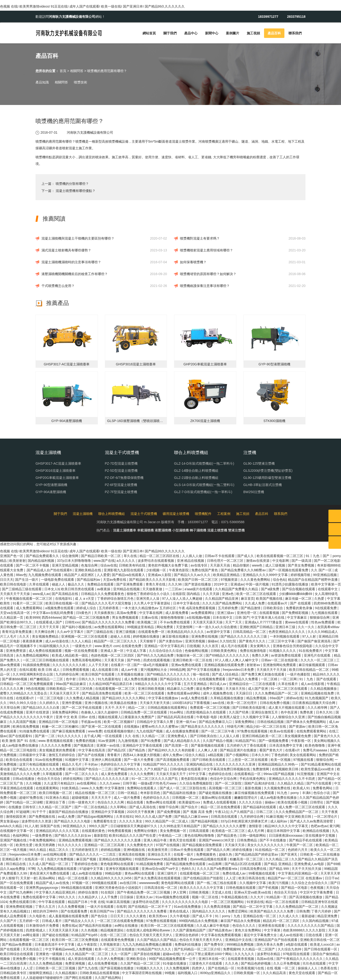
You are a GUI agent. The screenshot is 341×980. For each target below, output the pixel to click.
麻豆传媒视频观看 (312, 665)
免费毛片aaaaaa (316, 750)
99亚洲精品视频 (325, 575)
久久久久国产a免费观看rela (218, 869)
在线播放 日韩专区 (22, 807)
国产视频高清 (84, 745)
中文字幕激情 (115, 788)
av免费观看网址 (203, 613)
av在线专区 (200, 565)
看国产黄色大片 (271, 750)
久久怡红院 (228, 641)
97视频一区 (81, 883)
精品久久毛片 (72, 764)
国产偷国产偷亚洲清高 (314, 641)
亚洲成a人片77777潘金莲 (264, 622)
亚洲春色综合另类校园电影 (293, 646)
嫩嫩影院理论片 (246, 798)
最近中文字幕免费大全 (261, 935)
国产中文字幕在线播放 (204, 670)
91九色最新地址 (110, 679)
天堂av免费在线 (115, 580)
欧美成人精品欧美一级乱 (71, 655)
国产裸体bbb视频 (15, 679)
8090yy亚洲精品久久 (216, 973)
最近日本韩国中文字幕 (284, 831)
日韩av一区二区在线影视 (280, 660)
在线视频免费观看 (213, 679)
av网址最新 (31, 935)
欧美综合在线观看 (20, 760)
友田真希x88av (328, 627)
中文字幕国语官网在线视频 (142, 973)
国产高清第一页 (177, 745)
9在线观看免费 (326, 608)
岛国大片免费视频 (61, 859)
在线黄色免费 (132, 646)
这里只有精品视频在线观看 (40, 764)
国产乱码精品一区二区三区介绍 (198, 949)
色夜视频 (317, 888)
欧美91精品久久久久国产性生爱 (133, 835)
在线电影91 (64, 599)
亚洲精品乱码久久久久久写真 (58, 831)
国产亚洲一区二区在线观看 (102, 726)
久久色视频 (90, 930)
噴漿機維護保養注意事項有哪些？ (205, 286)
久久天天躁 (211, 594)
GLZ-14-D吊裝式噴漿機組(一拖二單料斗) (204, 463)
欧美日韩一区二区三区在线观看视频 (168, 926)
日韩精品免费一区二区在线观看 (144, 712)
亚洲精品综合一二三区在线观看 (253, 684)
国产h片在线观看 (319, 783)
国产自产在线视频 (91, 755)
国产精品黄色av (221, 930)
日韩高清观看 (199, 831)
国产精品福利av (89, 580)
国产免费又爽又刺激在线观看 (263, 674)
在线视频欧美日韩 (286, 769)
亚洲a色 (228, 594)
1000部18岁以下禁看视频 (191, 703)
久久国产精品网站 (108, 978)
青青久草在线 (156, 584)
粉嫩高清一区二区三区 (247, 859)
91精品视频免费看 (150, 864)
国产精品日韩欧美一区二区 (101, 556)
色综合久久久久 (244, 926)
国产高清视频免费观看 (173, 760)
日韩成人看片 (52, 921)
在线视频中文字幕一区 (17, 831)
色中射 (71, 679)
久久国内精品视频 (316, 921)
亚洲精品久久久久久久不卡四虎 (292, 779)
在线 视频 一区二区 (281, 968)
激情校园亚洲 (16, 817)
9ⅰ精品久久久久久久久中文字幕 (158, 684)
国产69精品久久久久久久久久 (228, 655)
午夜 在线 (97, 902)
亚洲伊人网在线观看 (107, 760)
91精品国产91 (246, 741)
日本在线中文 (223, 617)
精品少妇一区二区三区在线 (267, 726)
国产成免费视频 (169, 812)
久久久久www (110, 783)
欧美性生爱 (25, 845)
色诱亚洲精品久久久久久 (287, 632)
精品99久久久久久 (326, 674)
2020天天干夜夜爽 (141, 812)
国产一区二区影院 (229, 783)
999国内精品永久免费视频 (199, 921)
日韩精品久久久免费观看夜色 (103, 594)
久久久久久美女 (131, 821)
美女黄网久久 (260, 646)
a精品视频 (216, 755)
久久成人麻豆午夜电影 (213, 926)
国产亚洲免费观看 (130, 584)
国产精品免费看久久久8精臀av (244, 570)
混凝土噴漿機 (217, 530)
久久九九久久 (245, 954)
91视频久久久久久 (283, 651)
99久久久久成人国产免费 (154, 817)
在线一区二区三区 (114, 935)
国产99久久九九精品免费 (156, 655)
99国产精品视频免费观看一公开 (173, 959)
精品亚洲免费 (328, 916)
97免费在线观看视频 (253, 731)
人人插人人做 (193, 556)
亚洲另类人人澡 (148, 599)
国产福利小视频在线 (77, 627)
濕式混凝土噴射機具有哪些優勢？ (66, 250)
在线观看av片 (278, 603)
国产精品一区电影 (295, 888)
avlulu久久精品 (11, 826)
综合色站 (279, 580)
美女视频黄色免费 (298, 736)
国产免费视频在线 (42, 817)
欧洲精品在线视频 (316, 831)
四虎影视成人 (36, 930)
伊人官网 (180, 892)
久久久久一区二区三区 (318, 660)
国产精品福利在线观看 (260, 807)
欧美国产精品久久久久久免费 (272, 911)
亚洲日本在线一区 (212, 959)
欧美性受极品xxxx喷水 (318, 769)
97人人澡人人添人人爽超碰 (183, 599)
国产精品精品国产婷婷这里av (257, 854)
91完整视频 (306, 774)
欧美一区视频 (281, 760)
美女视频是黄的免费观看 (58, 750)
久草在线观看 (40, 584)
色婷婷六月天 (298, 850)
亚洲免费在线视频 (205, 636)
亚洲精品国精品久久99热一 (278, 764)
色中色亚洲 (289, 712)
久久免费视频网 (178, 968)
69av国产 (277, 698)
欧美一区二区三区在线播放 (115, 949)
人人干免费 (109, 897)
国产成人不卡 (203, 916)
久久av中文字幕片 (71, 632)
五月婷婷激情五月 (85, 850)
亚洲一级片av (186, 722)
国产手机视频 (269, 888)
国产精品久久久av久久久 (193, 575)
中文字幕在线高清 (92, 750)
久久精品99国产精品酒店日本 (111, 684)
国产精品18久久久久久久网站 (124, 698)
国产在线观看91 (21, 736)
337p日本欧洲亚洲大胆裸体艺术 (245, 821)
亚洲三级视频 (126, 632)
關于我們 (170, 33)
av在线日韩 (128, 883)
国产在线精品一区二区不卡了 (150, 907)
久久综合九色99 (290, 949)
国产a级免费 (271, 589)
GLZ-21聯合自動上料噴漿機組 (196, 478)
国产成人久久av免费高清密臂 (312, 821)
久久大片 (257, 897)
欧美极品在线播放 (124, 703)
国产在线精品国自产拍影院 (204, 878)
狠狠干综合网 (169, 807)
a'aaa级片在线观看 (199, 589)
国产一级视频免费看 (274, 741)
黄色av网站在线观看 (140, 873)
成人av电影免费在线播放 (21, 745)
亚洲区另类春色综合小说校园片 (119, 888)
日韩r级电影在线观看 (186, 769)
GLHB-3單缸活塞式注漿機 (263, 485)
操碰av (213, 641)
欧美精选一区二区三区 (229, 831)
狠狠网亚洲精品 (41, 973)
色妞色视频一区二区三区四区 (113, 655)
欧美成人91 (302, 788)
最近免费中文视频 (210, 689)
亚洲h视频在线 (135, 850)
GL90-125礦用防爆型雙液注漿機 (267, 478)
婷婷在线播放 (243, 850)
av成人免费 (67, 817)
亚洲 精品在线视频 (191, 561)
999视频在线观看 (105, 883)
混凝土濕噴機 (83, 514)
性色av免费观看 (323, 622)
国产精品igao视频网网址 (96, 817)
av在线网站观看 (55, 854)
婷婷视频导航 (301, 575)
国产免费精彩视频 (296, 613)
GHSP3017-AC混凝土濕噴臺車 (58, 463)
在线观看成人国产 (49, 622)
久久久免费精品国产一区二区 (277, 693)
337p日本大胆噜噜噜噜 (74, 561)
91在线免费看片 (311, 651)
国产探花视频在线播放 (117, 968)
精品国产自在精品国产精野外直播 (313, 580)
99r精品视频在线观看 (77, 888)
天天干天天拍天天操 (307, 869)
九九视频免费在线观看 (45, 575)
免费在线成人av (235, 873)
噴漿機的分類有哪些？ (72, 184)
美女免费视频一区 (174, 831)
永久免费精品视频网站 (33, 655)
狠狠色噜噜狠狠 (173, 617)
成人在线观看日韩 (105, 670)
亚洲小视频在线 (97, 703)
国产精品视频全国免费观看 (202, 845)
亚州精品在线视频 (127, 589)
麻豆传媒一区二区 (299, 599)
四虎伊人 (199, 968)
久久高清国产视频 (23, 722)
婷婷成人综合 (87, 608)
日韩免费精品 (247, 840)
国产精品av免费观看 (17, 944)
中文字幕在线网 (151, 613)
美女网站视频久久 (327, 741)
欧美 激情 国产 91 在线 (19, 741)
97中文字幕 (198, 774)
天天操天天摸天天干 (65, 693)
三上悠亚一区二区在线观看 (248, 760)
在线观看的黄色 (94, 831)
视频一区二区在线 (206, 897)
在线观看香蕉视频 (241, 959)
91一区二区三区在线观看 (289, 689)
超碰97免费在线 (31, 798)
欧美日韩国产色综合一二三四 (90, 769)
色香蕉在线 (329, 968)
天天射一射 (28, 878)
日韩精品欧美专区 (14, 973)
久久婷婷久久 (50, 703)
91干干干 (39, 812)
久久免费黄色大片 (140, 845)
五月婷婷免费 (228, 608)
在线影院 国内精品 (187, 594)
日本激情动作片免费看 (43, 926)
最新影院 (100, 835)
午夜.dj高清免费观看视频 (197, 608)
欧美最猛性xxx (190, 802)
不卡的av (92, 764)
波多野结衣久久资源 (37, 821)
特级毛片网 (236, 726)
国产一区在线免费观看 (17, 883)
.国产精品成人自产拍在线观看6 (49, 570)
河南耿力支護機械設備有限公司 (90, 132)
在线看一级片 (184, 854)
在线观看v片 (25, 698)
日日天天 (7, 580)
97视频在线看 (304, 760)
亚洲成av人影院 (160, 575)
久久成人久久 (289, 916)
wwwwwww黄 (149, 883)
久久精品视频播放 (324, 689)
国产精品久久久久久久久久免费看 (142, 911)
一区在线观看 (112, 736)
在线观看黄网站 (48, 788)
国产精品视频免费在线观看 (186, 864)
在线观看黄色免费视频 (118, 940)
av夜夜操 (104, 589)
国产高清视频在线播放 (306, 897)
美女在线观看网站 (303, 755)
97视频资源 (230, 580)
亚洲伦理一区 (247, 613)
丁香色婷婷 (279, 755)
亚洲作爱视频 (72, 703)
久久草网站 (119, 807)
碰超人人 (59, 584)
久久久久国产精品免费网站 (223, 603)
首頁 (63, 71)
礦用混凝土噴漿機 (176, 514)
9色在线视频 (35, 689)
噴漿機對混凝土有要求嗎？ (200, 238)
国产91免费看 (151, 741)
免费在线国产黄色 (205, 570)
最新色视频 (253, 788)
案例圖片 (233, 33)
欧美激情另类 (158, 850)
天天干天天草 (49, 627)
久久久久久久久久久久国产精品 (311, 926)
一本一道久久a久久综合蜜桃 (216, 627)
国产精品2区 (117, 750)
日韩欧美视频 (199, 892)
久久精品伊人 (89, 897)
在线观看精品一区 (248, 774)
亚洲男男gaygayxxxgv (43, 888)
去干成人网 (92, 736)
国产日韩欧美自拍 (204, 736)
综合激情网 (71, 556)
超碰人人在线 (121, 636)
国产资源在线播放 (198, 584)
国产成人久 (246, 556)
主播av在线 (150, 617)
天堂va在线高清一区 (16, 613)
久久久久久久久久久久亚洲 (236, 764)
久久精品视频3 (67, 973)
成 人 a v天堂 (85, 599)
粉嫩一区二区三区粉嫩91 (61, 726)
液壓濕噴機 (163, 530)
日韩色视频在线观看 (241, 888)
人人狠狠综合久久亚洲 (289, 717)
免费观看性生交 (105, 821)
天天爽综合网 (45, 632)
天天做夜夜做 (153, 589)
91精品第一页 (277, 897)
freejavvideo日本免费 (239, 670)
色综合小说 (322, 793)
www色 (258, 565)
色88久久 (188, 869)
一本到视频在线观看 (285, 636)
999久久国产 (99, 826)
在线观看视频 (270, 613)
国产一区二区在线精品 (91, 807)
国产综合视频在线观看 (299, 589)
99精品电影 (114, 873)
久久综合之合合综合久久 (310, 883)
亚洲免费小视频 (25, 959)
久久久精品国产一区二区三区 (87, 954)
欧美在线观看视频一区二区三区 (280, 556)
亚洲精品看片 (12, 859)
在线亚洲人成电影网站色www (148, 930)
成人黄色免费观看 (115, 774)
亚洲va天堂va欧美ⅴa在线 (253, 892)
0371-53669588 (233, 522)
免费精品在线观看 (101, 584)
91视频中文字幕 (77, 760)
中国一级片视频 (258, 584)
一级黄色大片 (82, 646)
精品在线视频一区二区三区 (95, 793)
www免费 (95, 731)
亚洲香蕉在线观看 (272, 926)
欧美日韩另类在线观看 (78, 589)
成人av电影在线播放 (87, 873)
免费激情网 (261, 769)
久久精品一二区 (154, 736)
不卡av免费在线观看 (175, 622)
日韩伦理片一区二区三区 (226, 561)
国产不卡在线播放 (273, 840)
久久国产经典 (239, 712)
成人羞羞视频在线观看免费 (69, 916)
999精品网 (177, 670)
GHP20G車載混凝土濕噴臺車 (57, 478)
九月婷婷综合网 (67, 674)
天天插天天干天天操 (15, 594)
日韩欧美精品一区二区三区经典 (70, 689)
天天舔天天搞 (220, 565)
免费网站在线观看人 (142, 788)
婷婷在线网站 (73, 779)
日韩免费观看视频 (76, 670)
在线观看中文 (328, 589)
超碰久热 (226, 854)
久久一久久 (307, 627)
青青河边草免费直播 (17, 632)
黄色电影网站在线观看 (117, 864)
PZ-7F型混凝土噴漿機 (121, 492)
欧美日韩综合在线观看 (17, 954)
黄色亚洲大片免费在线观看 (50, 873)
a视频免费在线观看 (60, 608)
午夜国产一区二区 (300, 845)
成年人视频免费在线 (218, 693)
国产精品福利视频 (205, 821)
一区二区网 (289, 679)
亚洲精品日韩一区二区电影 (59, 722)
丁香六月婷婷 (322, 911)
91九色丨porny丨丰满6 (294, 793)
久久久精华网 (318, 708)
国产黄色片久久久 (253, 641)
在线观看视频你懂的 (119, 731)
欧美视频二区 (148, 622)
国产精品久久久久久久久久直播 (118, 840)
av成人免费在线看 (195, 698)
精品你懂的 (242, 565)
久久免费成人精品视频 (83, 698)
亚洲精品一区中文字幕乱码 (165, 646)
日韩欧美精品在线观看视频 (100, 973)
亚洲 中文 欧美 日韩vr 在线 (76, 717)
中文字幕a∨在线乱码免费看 (54, 613)
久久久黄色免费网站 (256, 580)
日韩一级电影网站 (253, 835)
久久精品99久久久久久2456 (111, 878)
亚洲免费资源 (16, 651)
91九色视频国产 (317, 698)
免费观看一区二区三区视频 (210, 708)
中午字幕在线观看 (52, 902)
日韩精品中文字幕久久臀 (155, 722)
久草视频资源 (110, 944)
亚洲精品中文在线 (239, 940)
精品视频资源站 (112, 930)
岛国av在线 (266, 959)
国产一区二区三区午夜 (218, 731)
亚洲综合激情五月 (265, 712)
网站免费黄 (165, 627)
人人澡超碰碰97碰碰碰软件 (43, 978)
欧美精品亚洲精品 (227, 575)
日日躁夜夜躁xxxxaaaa (286, 835)
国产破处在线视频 (56, 935)
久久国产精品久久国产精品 (157, 940)
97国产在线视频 (168, 845)
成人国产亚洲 (258, 689)
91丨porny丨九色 (228, 916)
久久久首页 (211, 646)
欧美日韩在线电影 (14, 584)
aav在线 (219, 703)
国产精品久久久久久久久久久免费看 (109, 622)
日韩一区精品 (128, 793)
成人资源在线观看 (81, 959)
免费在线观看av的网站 (184, 693)
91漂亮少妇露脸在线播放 (290, 584)
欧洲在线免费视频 (26, 726)
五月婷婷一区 (30, 921)
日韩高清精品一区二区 (250, 632)
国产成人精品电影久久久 (182, 741)
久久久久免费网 (142, 774)
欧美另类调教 (46, 845)
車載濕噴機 (145, 530)
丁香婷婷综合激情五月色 (116, 599)
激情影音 (256, 826)
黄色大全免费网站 (248, 930)
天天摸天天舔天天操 (208, 622)
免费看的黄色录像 (300, 608)
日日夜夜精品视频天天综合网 (314, 703)
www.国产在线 (104, 561)
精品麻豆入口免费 (181, 689)
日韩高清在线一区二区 (161, 888)
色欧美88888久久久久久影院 (305, 930)
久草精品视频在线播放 (227, 698)
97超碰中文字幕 (92, 869)
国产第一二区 (45, 736)
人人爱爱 (103, 575)
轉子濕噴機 (198, 530)
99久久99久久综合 (23, 703)
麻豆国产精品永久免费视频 (241, 921)
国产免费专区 (214, 944)
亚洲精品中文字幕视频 (108, 812)
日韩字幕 (129, 783)
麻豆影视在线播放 (176, 636)
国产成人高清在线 (143, 807)
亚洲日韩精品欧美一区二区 (262, 736)
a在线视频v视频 (199, 617)
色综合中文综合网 (224, 779)
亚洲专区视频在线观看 (123, 869)
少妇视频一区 (157, 570)
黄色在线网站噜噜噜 (200, 835)
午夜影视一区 (301, 741)
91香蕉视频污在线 (251, 968)
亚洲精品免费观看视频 (76, 840)
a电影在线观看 (297, 944)
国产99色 (134, 660)
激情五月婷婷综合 (62, 755)
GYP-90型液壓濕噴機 (51, 485)
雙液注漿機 (236, 530)
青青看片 (114, 755)
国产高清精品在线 (65, 594)
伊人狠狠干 (10, 878)
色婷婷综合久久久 (157, 798)
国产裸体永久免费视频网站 (307, 722)
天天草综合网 (10, 708)
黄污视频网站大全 (154, 670)
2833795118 (296, 17)
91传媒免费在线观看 (35, 731)
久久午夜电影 (180, 916)
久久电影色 (38, 916)
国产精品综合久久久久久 (179, 679)
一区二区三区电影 (51, 698)
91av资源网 (107, 741)
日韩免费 (303, 911)
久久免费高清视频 (217, 907)
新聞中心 (212, 33)
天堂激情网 (185, 627)
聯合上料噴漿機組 (112, 514)
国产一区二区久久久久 (82, 774)
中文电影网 (281, 561)
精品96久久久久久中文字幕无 (287, 826)
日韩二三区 (265, 812)
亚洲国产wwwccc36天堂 (217, 840)
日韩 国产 (242, 617)
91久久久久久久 (70, 736)
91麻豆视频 (274, 817)
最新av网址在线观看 (217, 798)
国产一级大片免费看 (139, 760)
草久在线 (131, 556)
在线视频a (132, 726)
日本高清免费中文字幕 (286, 745)
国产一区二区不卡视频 (33, 565)
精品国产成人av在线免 (53, 883)
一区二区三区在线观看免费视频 (121, 921)
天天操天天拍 (236, 689)
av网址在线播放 (127, 926)
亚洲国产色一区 (12, 556)
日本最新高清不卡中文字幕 (55, 944)
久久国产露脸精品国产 (190, 930)
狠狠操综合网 (320, 617)
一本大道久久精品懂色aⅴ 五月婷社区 (149, 608)
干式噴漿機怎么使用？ (58, 286)
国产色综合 (100, 916)
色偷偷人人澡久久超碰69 (100, 712)
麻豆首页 (247, 599)
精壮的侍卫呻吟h (46, 911)
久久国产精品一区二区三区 (141, 963)
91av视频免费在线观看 (173, 897)
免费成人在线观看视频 (220, 802)
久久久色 (232, 963)
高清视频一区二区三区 (226, 788)
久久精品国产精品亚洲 (222, 599)
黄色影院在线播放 (195, 779)
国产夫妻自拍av (171, 641)
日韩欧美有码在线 (133, 565)
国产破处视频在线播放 (216, 793)
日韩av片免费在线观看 (187, 850)
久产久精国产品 (242, 812)
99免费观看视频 (120, 831)
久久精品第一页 (12, 617)
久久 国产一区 (322, 570)
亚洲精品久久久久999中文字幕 (266, 575)
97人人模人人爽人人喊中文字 (237, 660)
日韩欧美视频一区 (247, 973)
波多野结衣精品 (269, 954)
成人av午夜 (130, 670)
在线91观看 (28, 670)
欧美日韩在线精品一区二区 (310, 670)
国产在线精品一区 (222, 968)
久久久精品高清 (275, 973)
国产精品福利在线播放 (180, 793)
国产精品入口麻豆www (192, 817)
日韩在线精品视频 (271, 722)
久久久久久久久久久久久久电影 (185, 902)
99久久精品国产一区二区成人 (167, 821)
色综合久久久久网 (111, 802)
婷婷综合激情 (89, 892)
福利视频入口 (188, 973)
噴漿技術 (81, 82)
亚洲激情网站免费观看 (280, 665)
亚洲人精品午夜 (156, 840)
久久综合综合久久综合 (166, 651)
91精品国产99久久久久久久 (164, 764)
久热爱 (320, 599)
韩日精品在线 (16, 864)
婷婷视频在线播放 (147, 636)
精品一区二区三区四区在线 (160, 556)
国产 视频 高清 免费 (198, 812)
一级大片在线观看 (101, 907)
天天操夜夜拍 (104, 613)
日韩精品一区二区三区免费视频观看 (27, 684)
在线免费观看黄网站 (312, 731)
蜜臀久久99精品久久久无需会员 (24, 693)
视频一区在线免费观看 (81, 651)
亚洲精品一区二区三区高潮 (104, 845)
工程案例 (224, 514)
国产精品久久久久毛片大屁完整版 (107, 603)
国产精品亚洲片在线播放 (239, 750)
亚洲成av (237, 584)
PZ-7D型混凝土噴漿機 (121, 463)
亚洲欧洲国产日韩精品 (257, 627)
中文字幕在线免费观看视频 (221, 935)
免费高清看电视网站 (87, 660)
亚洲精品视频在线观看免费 (224, 665)
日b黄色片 (84, 613)
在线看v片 (293, 750)
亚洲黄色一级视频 (49, 954)
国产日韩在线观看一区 (321, 949)
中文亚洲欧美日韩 (298, 817)
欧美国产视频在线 (270, 599)
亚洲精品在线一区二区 (260, 916)
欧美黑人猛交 (230, 717)
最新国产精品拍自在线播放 (69, 812)
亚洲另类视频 (196, 641)
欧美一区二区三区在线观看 (257, 594)
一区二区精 (269, 679)
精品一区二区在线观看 (283, 902)
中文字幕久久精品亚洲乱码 (56, 892)
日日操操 (127, 897)
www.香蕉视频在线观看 (56, 741)
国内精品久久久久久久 (209, 911)
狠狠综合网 (324, 760)
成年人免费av (173, 755)
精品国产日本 (78, 902)
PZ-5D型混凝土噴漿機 (121, 471)
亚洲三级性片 (168, 873)
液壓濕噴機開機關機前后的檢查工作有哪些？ (75, 274)
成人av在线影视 (313, 684)
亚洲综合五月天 (160, 854)
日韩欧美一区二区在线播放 (320, 854)
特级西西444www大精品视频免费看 (162, 859)
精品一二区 (137, 708)
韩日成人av (218, 684)
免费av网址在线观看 (161, 802)
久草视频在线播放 (131, 674)
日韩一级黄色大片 (82, 802)
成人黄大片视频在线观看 (287, 708)
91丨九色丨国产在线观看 (318, 679)
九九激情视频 (128, 741)
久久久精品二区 (278, 859)
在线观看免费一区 (152, 632)
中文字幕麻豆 (297, 617)
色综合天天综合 (49, 779)
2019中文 (221, 584)
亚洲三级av (226, 613)
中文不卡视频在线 (52, 959)
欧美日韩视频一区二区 (56, 793)
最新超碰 (309, 916)
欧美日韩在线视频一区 (63, 603)
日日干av (332, 878)
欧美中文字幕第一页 (326, 584)
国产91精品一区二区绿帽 (25, 802)
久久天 (25, 636)
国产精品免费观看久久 (43, 556)
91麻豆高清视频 (118, 902)
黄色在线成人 (180, 911)
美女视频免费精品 (46, 636)
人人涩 (231, 878)
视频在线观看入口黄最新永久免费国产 (127, 717)
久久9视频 (34, 783)
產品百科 (274, 33)
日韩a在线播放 (24, 779)
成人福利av (279, 821)
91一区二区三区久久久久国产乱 (155, 779)
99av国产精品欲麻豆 (71, 684)
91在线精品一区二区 (270, 850)
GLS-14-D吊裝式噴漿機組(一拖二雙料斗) (204, 485)
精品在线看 (135, 802)
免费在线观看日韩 (23, 902)
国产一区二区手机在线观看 (82, 708)
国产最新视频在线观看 (208, 745)
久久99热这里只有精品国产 (180, 826)
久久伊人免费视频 (111, 959)
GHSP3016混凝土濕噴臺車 (56, 471)
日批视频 (193, 646)
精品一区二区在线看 (73, 878)
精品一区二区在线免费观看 (221, 807)
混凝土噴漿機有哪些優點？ (76, 191)
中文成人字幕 (137, 651)
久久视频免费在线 (278, 788)
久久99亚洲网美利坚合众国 (33, 674)
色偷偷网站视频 (197, 651)
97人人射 (309, 636)
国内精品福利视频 (41, 561)
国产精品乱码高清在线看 (176, 717)
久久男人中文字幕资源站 (153, 603)
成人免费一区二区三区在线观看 (302, 807)
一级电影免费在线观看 (58, 580)
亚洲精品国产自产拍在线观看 (276, 940)
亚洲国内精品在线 (200, 764)
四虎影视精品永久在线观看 (206, 712)
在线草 (121, 907)
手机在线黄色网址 (253, 779)
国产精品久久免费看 (244, 679)
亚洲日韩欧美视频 (152, 689)
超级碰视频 (81, 798)
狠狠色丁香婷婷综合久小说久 (149, 594)
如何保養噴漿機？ (193, 262)
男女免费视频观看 (126, 617)
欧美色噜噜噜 (315, 745)
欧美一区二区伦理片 (242, 703)
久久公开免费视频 (287, 963)
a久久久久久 (126, 561)
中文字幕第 (273, 930)
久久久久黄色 (137, 916)
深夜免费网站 (245, 722)
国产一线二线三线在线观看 (217, 883)
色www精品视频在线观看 (209, 859)
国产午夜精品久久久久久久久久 (300, 959)
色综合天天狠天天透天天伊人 (151, 935)
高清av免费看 (127, 613)
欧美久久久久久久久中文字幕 (202, 888)
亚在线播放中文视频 (321, 835)
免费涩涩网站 (238, 911)
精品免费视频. (257, 698)
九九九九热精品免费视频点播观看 (148, 944)
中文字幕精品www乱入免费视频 (69, 949)
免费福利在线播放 (188, 944)
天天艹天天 (234, 622)
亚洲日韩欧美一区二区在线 (193, 660)
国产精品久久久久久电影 (73, 821)
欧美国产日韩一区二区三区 (198, 580)
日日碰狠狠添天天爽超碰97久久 (134, 826)
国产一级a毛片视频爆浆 (151, 665)
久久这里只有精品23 (59, 783)
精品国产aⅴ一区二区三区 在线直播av (295, 878)
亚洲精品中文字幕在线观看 (143, 745)
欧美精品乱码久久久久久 (186, 632)
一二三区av (174, 589)
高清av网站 (47, 878)
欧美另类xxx (159, 916)
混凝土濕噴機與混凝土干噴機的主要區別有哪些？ (78, 238)
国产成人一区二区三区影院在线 (183, 788)
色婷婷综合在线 (220, 774)
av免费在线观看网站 (110, 627)
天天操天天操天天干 (171, 774)
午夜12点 (222, 812)
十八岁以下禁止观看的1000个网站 (207, 954)
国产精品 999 (280, 869)
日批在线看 (314, 935)
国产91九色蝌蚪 (21, 892)
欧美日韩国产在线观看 (99, 674)
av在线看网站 (87, 783)
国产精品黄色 (227, 835)
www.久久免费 (92, 788)
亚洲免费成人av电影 (310, 864)
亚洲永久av (145, 897)
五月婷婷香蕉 (109, 608)
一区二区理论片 (326, 817)
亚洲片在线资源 (38, 712)
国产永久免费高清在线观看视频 (158, 878)
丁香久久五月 (46, 907)
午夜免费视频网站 (43, 840)
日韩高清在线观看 (224, 817)
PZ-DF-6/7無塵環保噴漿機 (124, 478)
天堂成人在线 (222, 892)
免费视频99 (232, 949)
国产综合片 (190, 807)
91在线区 (108, 892)
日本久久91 (325, 712)
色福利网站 (21, 835)
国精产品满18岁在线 (260, 783)
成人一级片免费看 (127, 798)
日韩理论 (317, 802)
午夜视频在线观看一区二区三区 (30, 599)
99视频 (170, 973)
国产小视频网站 (238, 755)
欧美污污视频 (279, 883)
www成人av (41, 594)
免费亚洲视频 (76, 963)
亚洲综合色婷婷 (187, 935)
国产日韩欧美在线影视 (249, 708)
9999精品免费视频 (240, 944)
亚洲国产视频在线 (14, 840)
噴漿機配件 (203, 514)
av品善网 (216, 864)
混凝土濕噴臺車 (125, 530)
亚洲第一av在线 (109, 745)
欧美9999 (33, 617)
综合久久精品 (196, 755)
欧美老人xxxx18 (322, 944)
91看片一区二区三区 (28, 603)
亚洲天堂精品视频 (66, 565)
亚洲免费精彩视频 (20, 907)
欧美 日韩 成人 (49, 670)
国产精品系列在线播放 (96, 926)
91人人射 (31, 826)
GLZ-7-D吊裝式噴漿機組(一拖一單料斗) (203, 492)
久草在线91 (125, 817)
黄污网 (334, 826)
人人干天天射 (99, 665)
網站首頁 (149, 33)
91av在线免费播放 (188, 907)
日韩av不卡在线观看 (220, 556)
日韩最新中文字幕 (33, 755)
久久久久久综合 (251, 802)
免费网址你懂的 (146, 831)
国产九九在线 (88, 968)
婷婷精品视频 (111, 850)
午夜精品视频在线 (235, 897)
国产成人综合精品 (226, 674)
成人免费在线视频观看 (46, 651)
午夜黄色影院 (179, 570)
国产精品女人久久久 (80, 921)
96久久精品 (38, 850)
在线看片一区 (121, 665)
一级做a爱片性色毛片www (157, 783)
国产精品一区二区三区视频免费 (86, 617)
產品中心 (191, 33)
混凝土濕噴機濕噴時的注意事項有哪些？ (71, 262)
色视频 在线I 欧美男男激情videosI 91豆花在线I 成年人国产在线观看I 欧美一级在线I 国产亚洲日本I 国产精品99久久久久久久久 (92, 6)
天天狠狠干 (148, 641)
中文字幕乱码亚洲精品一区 (298, 873)
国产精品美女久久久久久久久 (203, 726)
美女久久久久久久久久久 (266, 845)
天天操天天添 (235, 845)
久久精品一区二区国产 (55, 807)
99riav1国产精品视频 (279, 774)
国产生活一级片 (27, 580)
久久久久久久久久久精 (69, 665)
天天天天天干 (102, 798)
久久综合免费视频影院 (196, 783)
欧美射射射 (18, 561)
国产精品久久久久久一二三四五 (93, 854)
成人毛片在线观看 (235, 646)
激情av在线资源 (258, 561)
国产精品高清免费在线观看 (102, 693)
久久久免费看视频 (72, 907)
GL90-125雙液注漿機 (259, 463)
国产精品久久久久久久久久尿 (108, 779)
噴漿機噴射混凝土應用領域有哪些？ (206, 250)
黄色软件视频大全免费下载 (168, 565)
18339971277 (268, 17)
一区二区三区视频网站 (228, 902)
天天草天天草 (330, 873)
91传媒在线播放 (175, 963)
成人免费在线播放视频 (141, 679)
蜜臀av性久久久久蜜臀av (160, 726)
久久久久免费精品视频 (46, 963)
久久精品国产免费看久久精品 (237, 589)
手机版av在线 (92, 722)
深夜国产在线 (50, 826)
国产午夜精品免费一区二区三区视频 (144, 892)
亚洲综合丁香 (56, 802)
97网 (32, 869)
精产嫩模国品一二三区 (47, 679)
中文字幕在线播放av (164, 698)
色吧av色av (319, 826)
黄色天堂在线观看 (183, 840)
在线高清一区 (35, 859)
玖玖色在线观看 (315, 963)
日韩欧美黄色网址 (224, 651)
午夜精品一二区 (170, 835)
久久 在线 (132, 736)
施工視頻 (253, 33)
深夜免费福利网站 (66, 712)
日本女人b (52, 589)
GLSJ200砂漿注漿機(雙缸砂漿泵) (268, 471)
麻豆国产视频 (87, 859)
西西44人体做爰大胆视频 (142, 755)
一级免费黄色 (42, 835)
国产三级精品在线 (100, 632)
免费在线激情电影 (254, 651)
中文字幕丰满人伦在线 (268, 617)
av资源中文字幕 (219, 632)
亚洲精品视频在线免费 (318, 693)
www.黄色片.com (107, 646)
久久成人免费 (255, 603)
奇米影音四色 (151, 793)
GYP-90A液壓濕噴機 (51, 492)
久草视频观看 (53, 774)
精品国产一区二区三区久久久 (116, 641)
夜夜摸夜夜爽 (33, 641)
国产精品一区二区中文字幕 (253, 907)
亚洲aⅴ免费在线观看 (187, 665)
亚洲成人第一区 (112, 651)
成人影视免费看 (177, 613)
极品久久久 (76, 584)
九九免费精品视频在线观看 (57, 869)
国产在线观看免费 (74, 911)
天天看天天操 (115, 660)
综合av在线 (109, 565)
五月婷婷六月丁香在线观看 (247, 745)
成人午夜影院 (87, 944)
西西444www (51, 617)
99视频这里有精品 (141, 627)
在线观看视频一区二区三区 (116, 689)
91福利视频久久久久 (55, 646)
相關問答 (77, 71)
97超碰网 (23, 812)
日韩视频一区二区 (186, 798)
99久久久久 (67, 897)
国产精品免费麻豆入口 (216, 722)
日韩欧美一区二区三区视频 (56, 968)
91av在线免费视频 (49, 760)
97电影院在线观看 (297, 954)
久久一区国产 (121, 954)
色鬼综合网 (90, 565)
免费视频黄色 (206, 854)
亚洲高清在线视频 (132, 854)
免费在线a (69, 926)
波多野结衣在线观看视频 (156, 561)
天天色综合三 (33, 949)
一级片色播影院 (299, 674)
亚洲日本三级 (286, 627)
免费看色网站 (323, 788)
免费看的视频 (86, 741)
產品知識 (42, 82)
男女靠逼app (10, 821)
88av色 (21, 575)
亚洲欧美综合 (137, 959)
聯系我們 (295, 33)
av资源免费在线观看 (287, 655)
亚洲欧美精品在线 (88, 570)
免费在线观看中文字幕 (40, 897)
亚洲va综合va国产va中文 (161, 869)
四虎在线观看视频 (157, 660)
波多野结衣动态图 (146, 902)
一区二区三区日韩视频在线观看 (46, 660)
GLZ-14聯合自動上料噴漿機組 (196, 471)
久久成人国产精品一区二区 (49, 864)
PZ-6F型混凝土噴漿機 (121, 485)
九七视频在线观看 (325, 613)
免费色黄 (307, 712)
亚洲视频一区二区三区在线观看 (85, 636)
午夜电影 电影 (207, 717)
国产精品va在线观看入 (129, 575)
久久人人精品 (82, 641)
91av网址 (177, 712)
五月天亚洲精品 (196, 684)
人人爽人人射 (208, 750)
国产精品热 (137, 750)
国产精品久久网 (219, 850)
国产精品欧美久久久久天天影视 (153, 580)
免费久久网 (260, 655)
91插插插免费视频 (37, 665)
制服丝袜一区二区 (190, 655)
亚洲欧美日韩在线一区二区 (320, 940)
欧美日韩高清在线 (252, 878)
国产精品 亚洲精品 (278, 864)
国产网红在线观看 (79, 978)
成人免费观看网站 (30, 608)
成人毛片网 (256, 831)
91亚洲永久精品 (58, 798)
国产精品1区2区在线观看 (243, 864)
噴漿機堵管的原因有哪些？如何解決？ (208, 274)
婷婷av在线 (295, 698)
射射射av (254, 665)
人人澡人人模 (230, 736)
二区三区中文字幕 (282, 641)
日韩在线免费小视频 (275, 703)
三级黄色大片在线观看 (206, 963)
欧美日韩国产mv (103, 911)
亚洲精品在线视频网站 (116, 859)
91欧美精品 (71, 788)
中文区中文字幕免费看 (317, 892)
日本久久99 (260, 755)
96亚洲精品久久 (75, 826)
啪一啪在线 (202, 674)
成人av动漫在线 (57, 641)
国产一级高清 (302, 561)
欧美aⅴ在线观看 (282, 731)
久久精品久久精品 (291, 783)
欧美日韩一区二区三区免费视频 (76, 940)
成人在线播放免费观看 (183, 731)
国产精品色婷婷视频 (256, 963)
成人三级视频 (276, 565)
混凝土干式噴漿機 (144, 514)
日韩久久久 (87, 679)
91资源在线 (255, 902)
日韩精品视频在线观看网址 (168, 708)
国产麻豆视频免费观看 (69, 731)
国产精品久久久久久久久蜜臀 (225, 826)
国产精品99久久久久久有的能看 (172, 750)
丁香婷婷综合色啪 (85, 864)
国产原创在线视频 (147, 954)
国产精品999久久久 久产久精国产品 (141, 769)
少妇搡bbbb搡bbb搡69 (296, 594)
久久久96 (175, 584)
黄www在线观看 (297, 622)
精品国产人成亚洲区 (80, 575)
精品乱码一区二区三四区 (282, 921)
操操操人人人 (308, 968)
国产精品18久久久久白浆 (41, 708)
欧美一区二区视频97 (119, 722)
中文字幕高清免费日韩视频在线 (227, 769)
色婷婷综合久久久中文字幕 (121, 764)
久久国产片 (9, 921)
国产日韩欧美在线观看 (209, 760)
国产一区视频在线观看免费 (289, 570)
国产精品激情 (251, 608)
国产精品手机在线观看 (306, 840)
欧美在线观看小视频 (293, 802)
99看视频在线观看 (262, 873)
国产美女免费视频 (301, 565)
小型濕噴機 (180, 530)
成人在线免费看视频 (103, 963)
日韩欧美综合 (274, 608)
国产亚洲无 (289, 854)
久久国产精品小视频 (218, 741)
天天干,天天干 (116, 708)
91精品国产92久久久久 (155, 949)
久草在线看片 (288, 684)
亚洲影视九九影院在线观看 (124, 570)
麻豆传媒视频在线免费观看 (255, 793)
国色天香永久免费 (270, 944)
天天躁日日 (244, 693)
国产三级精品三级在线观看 (22, 589)
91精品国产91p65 (85, 935)
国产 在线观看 (301, 603)
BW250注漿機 (254, 492)
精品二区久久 (59, 850)
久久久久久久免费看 (57, 745)
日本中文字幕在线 (187, 603)
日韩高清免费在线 (254, 869)
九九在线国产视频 (150, 731)
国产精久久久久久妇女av (73, 835)
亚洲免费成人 (178, 736)
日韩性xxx (72, 622)
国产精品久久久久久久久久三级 (244, 636)
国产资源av (298, 726)
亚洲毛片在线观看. (318, 655)
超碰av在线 (171, 954)
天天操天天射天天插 (155, 703)
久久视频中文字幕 (256, 717)
